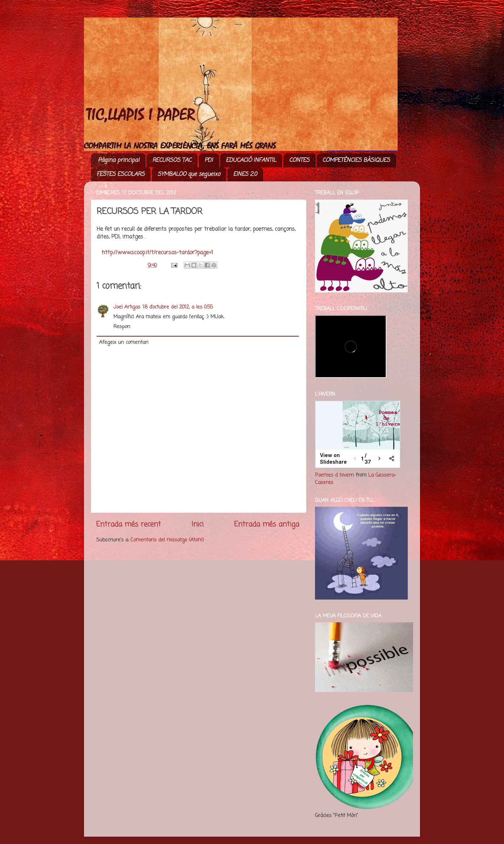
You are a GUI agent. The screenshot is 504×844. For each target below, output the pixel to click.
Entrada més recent (129, 524)
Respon (122, 327)
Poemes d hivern (334, 475)
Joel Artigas (127, 307)
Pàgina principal (119, 160)
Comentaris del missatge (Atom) (167, 540)
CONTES (299, 160)
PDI (209, 160)
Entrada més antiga (267, 524)
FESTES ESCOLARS (121, 174)
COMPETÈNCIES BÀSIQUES (356, 160)
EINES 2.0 (245, 174)
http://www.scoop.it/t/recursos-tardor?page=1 (157, 253)
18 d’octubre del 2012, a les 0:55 (178, 307)
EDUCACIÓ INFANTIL (251, 160)
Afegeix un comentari (124, 343)
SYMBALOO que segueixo (189, 174)
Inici (198, 524)
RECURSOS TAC (172, 160)
